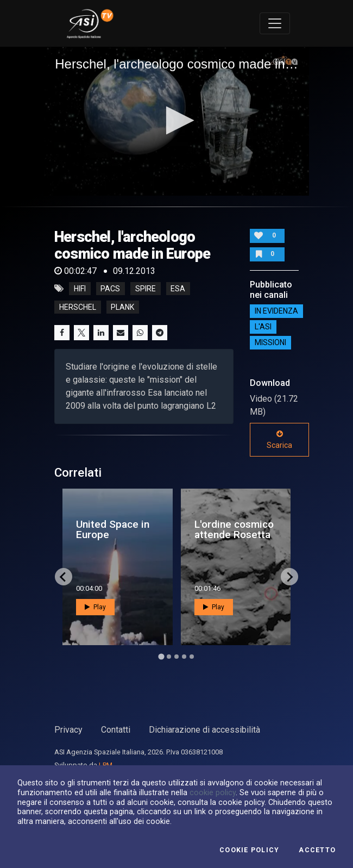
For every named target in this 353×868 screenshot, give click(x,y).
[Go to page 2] (169, 657)
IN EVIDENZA (276, 311)
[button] (177, 120)
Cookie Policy (249, 850)
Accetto (317, 850)
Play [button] (95, 607)
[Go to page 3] (177, 657)
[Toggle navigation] (275, 23)
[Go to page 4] (184, 657)
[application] (177, 121)
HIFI (80, 289)
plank (122, 307)
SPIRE (146, 289)
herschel (78, 307)
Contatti (116, 730)
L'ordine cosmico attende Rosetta (234, 529)
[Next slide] (289, 577)
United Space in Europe (113, 529)
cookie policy (213, 792)
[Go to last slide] (64, 577)
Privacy (68, 730)
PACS (110, 289)
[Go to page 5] (192, 657)
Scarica (279, 440)
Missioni (270, 342)
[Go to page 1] (161, 657)
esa (178, 289)
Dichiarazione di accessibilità (204, 730)
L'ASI (263, 327)
